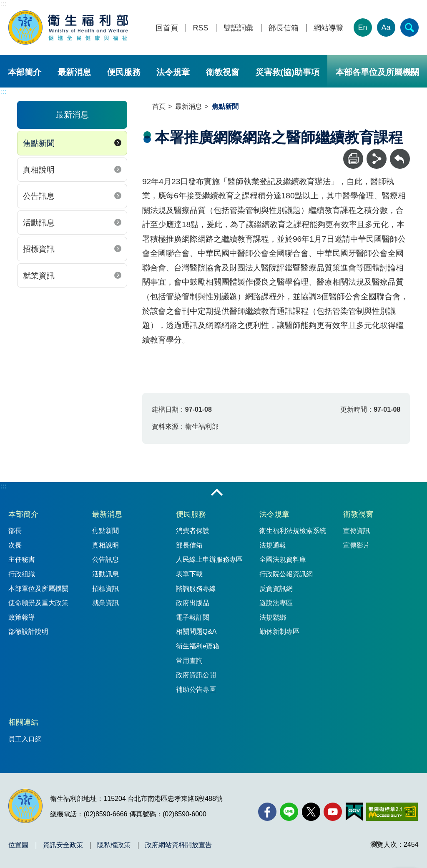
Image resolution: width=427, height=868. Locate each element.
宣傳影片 (357, 545)
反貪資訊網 (276, 589)
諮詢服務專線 (196, 589)
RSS (201, 28)
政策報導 (22, 617)
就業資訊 (39, 276)
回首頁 (167, 28)
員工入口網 (25, 739)
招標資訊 (39, 249)
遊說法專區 (276, 603)
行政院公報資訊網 (286, 574)
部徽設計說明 (28, 632)
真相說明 (39, 170)
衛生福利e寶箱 (198, 646)
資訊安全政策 (63, 845)
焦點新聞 (39, 143)
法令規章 (173, 72)
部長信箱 (284, 28)
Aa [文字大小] (386, 28)
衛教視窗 (223, 72)
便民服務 (124, 72)
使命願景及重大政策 (38, 603)
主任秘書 (22, 559)
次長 (15, 545)
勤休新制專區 (279, 632)
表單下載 (189, 574)
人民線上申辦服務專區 (209, 559)
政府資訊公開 (196, 675)
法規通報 (273, 545)
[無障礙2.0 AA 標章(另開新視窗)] (392, 812)
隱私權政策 (114, 845)
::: (4, 4)
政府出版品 (193, 603)
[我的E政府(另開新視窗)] (354, 812)
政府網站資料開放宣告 (178, 845)
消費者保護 (193, 531)
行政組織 (22, 574)
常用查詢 (189, 661)
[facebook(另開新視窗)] (267, 812)
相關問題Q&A (196, 632)
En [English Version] (363, 28)
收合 (217, 493)
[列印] (353, 159)
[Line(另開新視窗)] (289, 812)
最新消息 (74, 72)
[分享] (377, 159)
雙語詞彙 (239, 28)
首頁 (159, 106)
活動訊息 (39, 223)
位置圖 (18, 845)
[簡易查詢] (409, 28)
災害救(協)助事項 (288, 72)
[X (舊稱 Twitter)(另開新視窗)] (311, 812)
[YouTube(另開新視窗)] (333, 812)
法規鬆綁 (273, 617)
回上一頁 (400, 153)
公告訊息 (39, 196)
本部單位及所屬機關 (38, 589)
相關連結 (23, 722)
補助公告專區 (196, 689)
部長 (15, 531)
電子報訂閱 (193, 617)
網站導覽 (329, 28)
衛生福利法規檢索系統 (293, 531)
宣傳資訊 (357, 531)
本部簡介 (25, 72)
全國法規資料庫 (283, 559)
